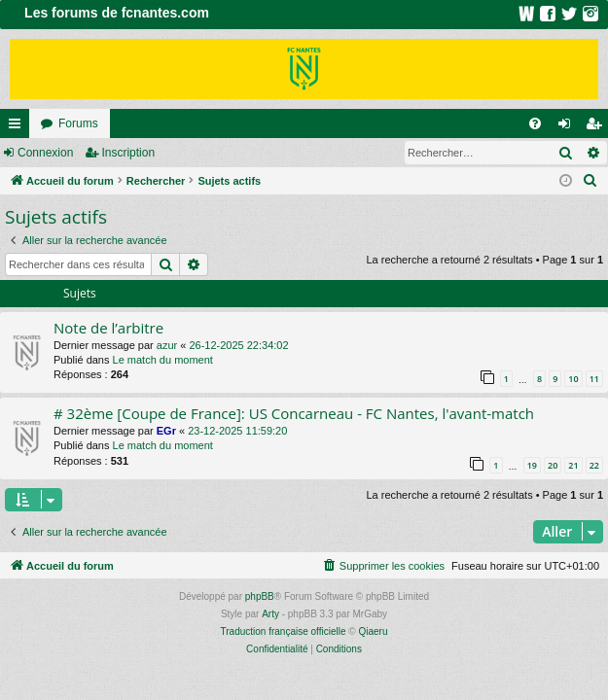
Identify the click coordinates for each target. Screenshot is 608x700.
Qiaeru (373, 631)
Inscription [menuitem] (598, 127)
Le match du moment (163, 360)
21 (573, 465)
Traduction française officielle (284, 631)
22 (594, 465)
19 (532, 465)
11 (594, 379)
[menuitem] (535, 123)
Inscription (128, 153)
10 (573, 379)
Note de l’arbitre (108, 328)
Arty (270, 614)
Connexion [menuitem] (569, 127)
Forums (78, 123)
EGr (166, 431)
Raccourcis (18, 127)
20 (553, 465)
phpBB (260, 596)
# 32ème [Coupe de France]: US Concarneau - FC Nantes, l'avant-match (294, 413)
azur (167, 345)
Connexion (45, 153)
